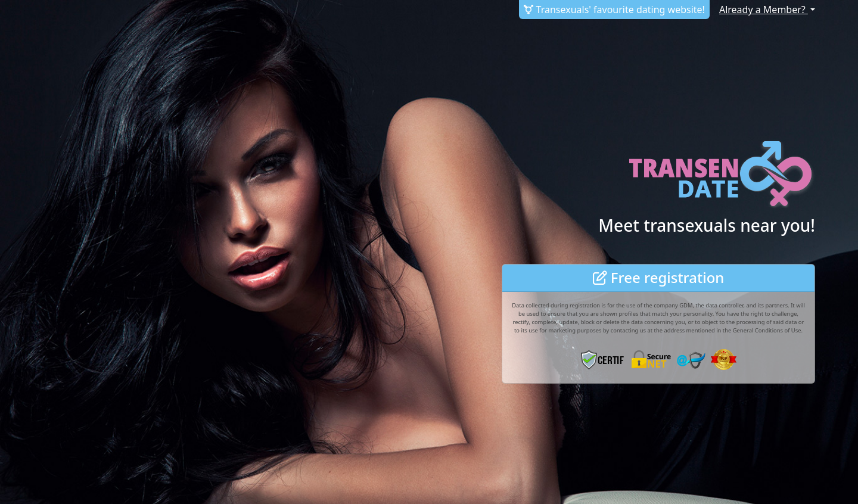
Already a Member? (764, 10)
